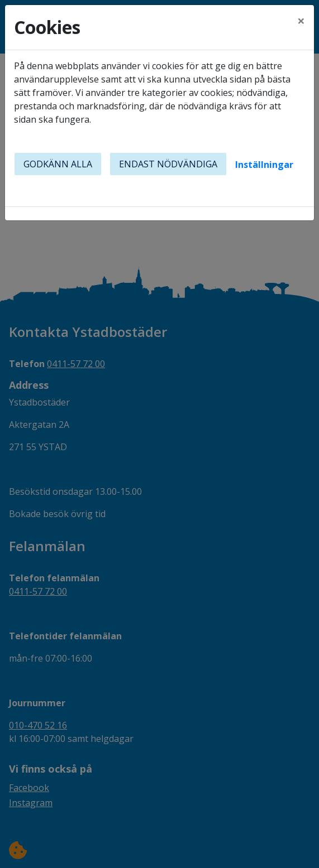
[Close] (301, 21)
